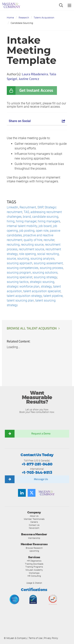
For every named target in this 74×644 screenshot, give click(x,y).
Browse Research (34, 548)
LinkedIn (12, 207)
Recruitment (28, 207)
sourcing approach (20, 263)
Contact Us (34, 525)
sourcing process (51, 268)
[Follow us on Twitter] (32, 493)
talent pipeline (53, 296)
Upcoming (34, 551)
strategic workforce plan (23, 286)
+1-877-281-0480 (37, 464)
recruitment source (31, 249)
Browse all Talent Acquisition (32, 328)
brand (27, 217)
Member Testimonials (34, 519)
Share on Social (37, 121)
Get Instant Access (36, 91)
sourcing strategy (45, 277)
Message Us (41, 479)
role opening (27, 254)
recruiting (13, 245)
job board (45, 226)
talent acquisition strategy (24, 296)
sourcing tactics (18, 282)
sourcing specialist (20, 277)
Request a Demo (41, 434)
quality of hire (33, 240)
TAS (26, 212)
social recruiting (48, 254)
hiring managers (49, 221)
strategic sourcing (42, 282)
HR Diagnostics (34, 561)
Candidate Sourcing (22, 23)
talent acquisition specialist (42, 291)
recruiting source (32, 245)
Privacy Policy (51, 638)
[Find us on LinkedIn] (22, 493)
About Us (34, 516)
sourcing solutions (45, 273)
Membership (34, 538)
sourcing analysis (42, 259)
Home (10, 18)
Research (24, 18)
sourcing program (19, 273)
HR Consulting (34, 576)
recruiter (49, 240)
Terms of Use (35, 638)
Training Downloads (34, 564)
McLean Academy (34, 570)
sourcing (23, 259)
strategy (46, 286)
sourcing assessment (48, 263)
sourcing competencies (23, 268)
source (11, 259)
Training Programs (34, 567)
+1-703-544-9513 (37, 473)
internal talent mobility (22, 226)
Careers (34, 522)
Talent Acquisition (44, 18)
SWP (40, 207)
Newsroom (34, 528)
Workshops (34, 573)
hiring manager (26, 221)
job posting (27, 231)
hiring (11, 221)
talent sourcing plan (20, 300)
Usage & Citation (34, 583)
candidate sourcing (45, 217)
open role (42, 231)
